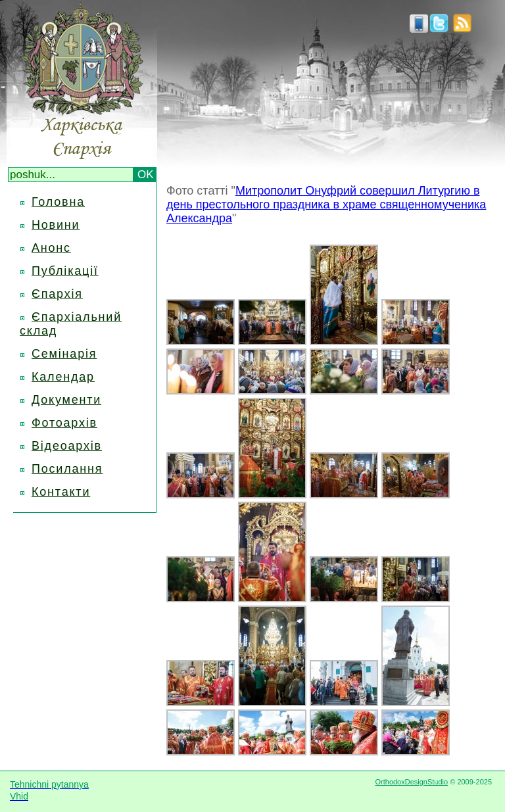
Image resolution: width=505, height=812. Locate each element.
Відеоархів (67, 446)
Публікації (65, 271)
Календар (63, 377)
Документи (66, 400)
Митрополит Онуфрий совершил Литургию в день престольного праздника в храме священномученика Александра (326, 204)
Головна (58, 202)
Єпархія (57, 294)
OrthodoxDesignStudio (411, 782)
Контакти (61, 492)
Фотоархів (64, 423)
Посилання (67, 469)
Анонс (51, 248)
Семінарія (64, 354)
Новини (56, 225)
